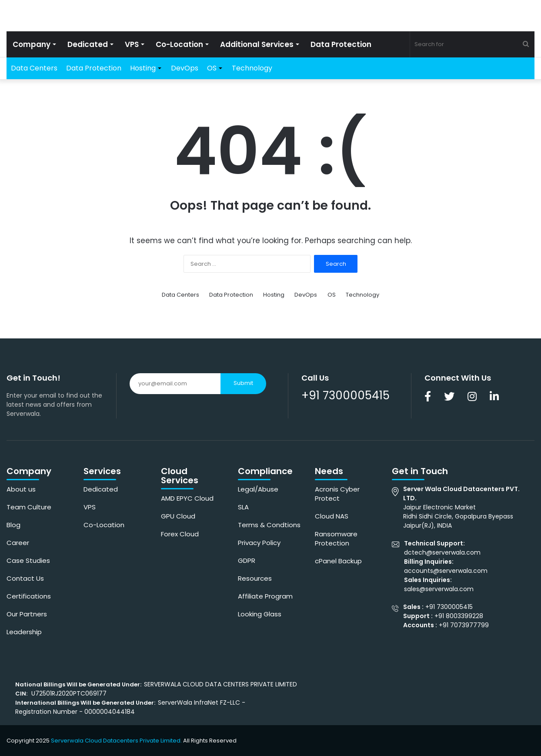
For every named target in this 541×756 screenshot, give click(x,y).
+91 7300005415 (346, 395)
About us (21, 489)
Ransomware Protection (336, 539)
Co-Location (179, 44)
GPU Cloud (178, 516)
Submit (243, 383)
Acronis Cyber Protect (337, 494)
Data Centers (34, 68)
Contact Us (25, 578)
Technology (252, 68)
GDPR (247, 560)
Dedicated (88, 44)
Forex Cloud (180, 534)
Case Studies (28, 560)
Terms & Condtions (269, 525)
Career (18, 543)
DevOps (185, 68)
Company (32, 44)
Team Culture (29, 507)
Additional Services (257, 44)
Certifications (29, 596)
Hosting (143, 68)
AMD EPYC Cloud (187, 498)
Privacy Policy (259, 543)
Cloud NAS (332, 516)
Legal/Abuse (258, 489)
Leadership (24, 632)
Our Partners (27, 614)
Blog (13, 525)
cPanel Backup (338, 561)
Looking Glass (260, 614)
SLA (243, 507)
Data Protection (341, 44)
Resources (255, 578)
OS (212, 68)
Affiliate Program (265, 596)
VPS (132, 44)
